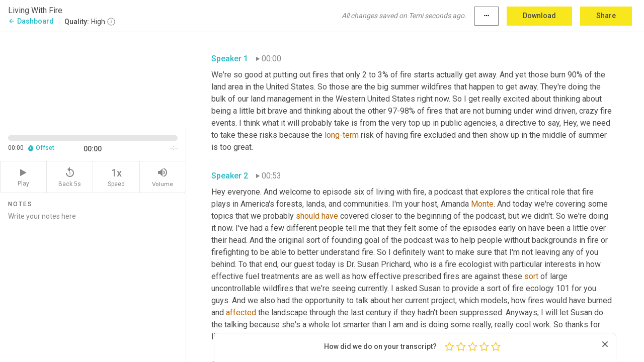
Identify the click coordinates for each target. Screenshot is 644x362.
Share (606, 16)
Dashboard (31, 21)
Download (539, 16)
